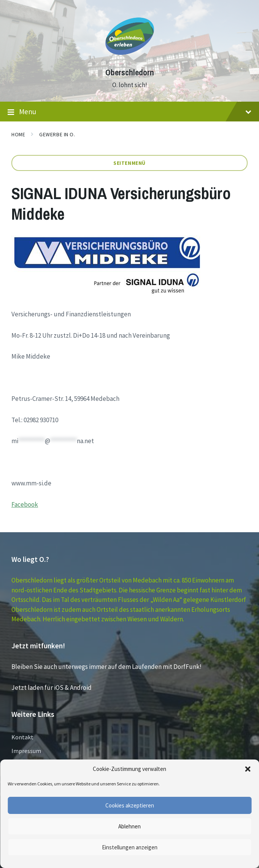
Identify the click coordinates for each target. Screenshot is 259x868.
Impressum (26, 751)
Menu (129, 112)
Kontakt (22, 737)
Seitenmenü (129, 163)
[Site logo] (130, 59)
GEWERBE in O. (57, 134)
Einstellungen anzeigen (130, 847)
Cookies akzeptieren (130, 805)
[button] (248, 769)
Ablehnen (129, 826)
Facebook (25, 504)
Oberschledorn (130, 73)
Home (18, 134)
